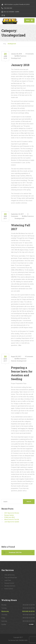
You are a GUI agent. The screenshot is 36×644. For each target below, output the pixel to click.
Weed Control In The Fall (12, 519)
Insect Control (9, 589)
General (14, 361)
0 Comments (30, 54)
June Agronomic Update (12, 522)
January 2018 (20, 65)
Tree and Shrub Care (11, 578)
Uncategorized (16, 58)
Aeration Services (10, 586)
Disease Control (9, 583)
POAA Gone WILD (10, 517)
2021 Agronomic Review (12, 513)
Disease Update (9, 515)
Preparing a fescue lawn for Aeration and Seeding (22, 373)
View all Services (10, 575)
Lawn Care (8, 580)
